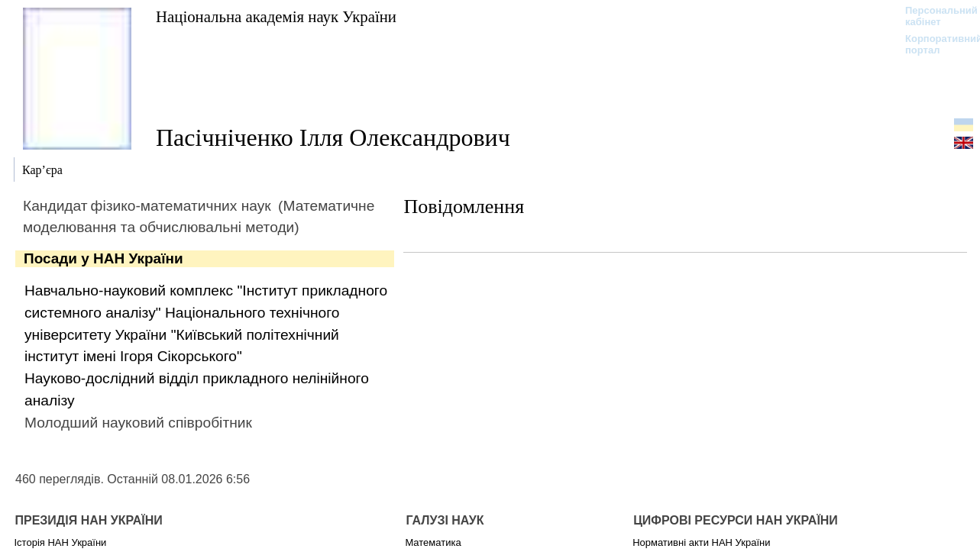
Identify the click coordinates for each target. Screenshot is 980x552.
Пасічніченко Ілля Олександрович (333, 137)
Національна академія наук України (276, 16)
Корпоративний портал (934, 44)
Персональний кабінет (934, 16)
